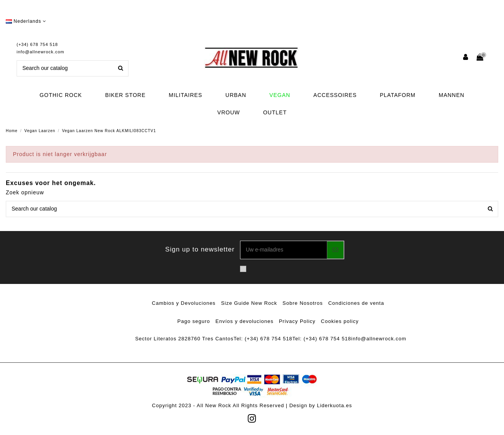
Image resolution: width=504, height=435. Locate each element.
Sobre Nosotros (303, 303)
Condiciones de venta (356, 303)
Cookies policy (340, 321)
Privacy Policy (297, 321)
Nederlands (26, 21)
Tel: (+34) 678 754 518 (263, 339)
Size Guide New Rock (249, 303)
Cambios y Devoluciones (184, 303)
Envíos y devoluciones (244, 321)
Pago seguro (194, 321)
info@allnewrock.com (41, 52)
